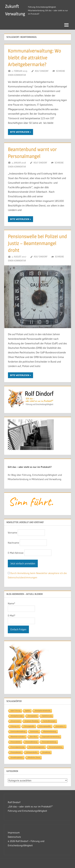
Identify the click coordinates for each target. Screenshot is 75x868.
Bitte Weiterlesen (20, 132)
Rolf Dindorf (42, 71)
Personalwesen (16, 752)
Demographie (32, 716)
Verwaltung (46, 752)
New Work (33, 737)
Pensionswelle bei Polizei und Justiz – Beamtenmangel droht (37, 243)
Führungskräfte (29, 726)
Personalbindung (31, 742)
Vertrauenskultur (32, 752)
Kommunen (34, 731)
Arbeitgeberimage (17, 716)
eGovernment (15, 721)
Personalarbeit (16, 742)
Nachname (13, 543)
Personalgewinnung (17, 747)
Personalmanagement (37, 747)
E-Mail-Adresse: (16, 553)
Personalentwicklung (49, 742)
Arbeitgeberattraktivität (43, 711)
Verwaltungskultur (17, 757)
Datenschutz (14, 837)
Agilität (28, 711)
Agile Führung (15, 711)
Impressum (14, 832)
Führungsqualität (45, 726)
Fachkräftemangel (49, 721)
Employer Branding (31, 721)
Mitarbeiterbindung (50, 731)
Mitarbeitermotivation (18, 737)
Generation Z (60, 726)
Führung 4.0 (15, 726)
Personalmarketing (55, 747)
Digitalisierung (47, 716)
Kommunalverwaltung (18, 731)
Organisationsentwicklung (51, 737)
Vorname (12, 533)
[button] (6, 862)
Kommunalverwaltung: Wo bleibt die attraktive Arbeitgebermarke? (35, 58)
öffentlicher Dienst (34, 757)
